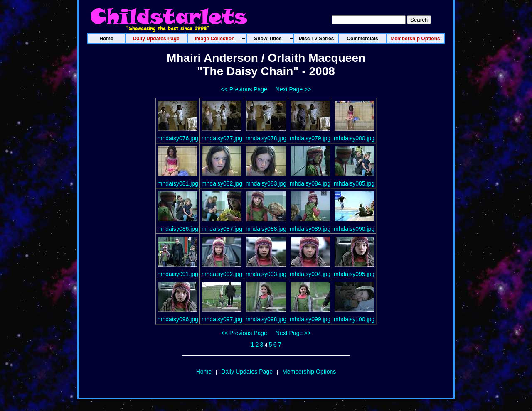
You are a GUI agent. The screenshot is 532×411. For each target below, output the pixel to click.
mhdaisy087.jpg (222, 229)
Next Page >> (293, 89)
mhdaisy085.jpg (354, 183)
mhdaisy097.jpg (222, 319)
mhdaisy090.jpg (354, 229)
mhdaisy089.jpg (310, 229)
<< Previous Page (244, 89)
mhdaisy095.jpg (354, 274)
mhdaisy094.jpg (310, 274)
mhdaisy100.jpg (354, 319)
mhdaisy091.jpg (178, 274)
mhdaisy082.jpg (222, 183)
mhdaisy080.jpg (354, 138)
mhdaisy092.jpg (222, 274)
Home (204, 372)
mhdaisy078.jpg (266, 138)
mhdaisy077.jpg (222, 138)
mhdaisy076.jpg (178, 138)
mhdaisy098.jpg (266, 319)
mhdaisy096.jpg (178, 319)
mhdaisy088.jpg (266, 229)
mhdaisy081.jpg (178, 183)
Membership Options (309, 372)
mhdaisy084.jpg (310, 183)
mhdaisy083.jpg (266, 183)
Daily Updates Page (247, 372)
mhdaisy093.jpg (266, 274)
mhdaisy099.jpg (310, 319)
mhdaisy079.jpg (310, 138)
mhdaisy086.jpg (178, 229)
